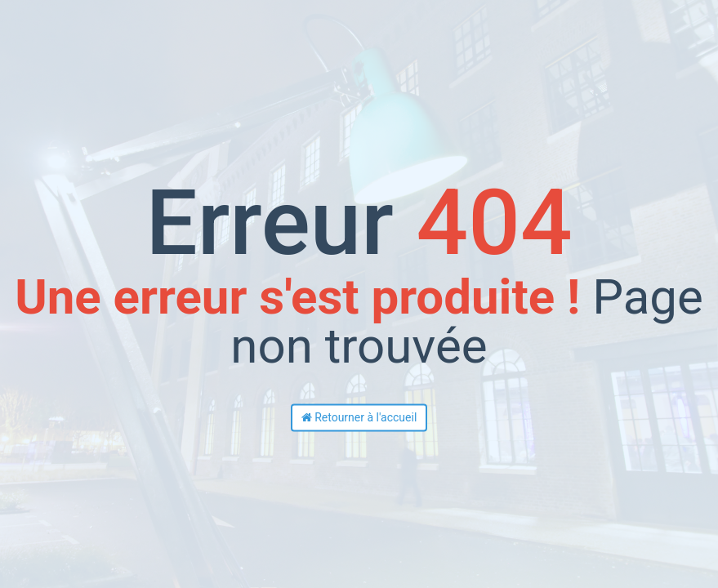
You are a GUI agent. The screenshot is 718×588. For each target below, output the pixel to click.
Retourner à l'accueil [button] (359, 418)
